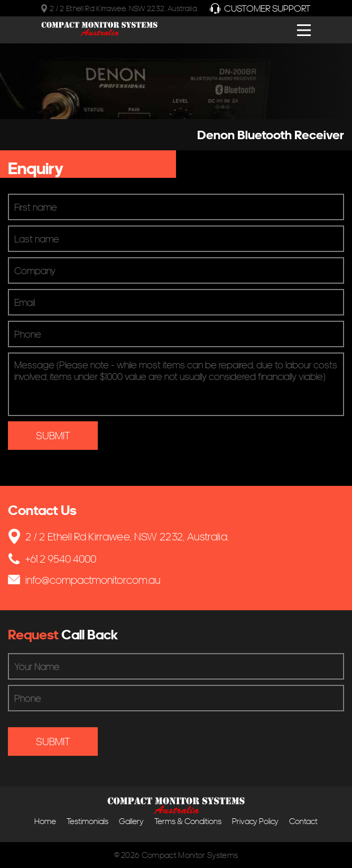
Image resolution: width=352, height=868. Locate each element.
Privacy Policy (255, 821)
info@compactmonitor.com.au (84, 580)
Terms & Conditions (188, 821)
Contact (303, 821)
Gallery (131, 821)
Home (45, 821)
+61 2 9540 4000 (52, 559)
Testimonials (87, 821)
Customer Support (260, 8)
